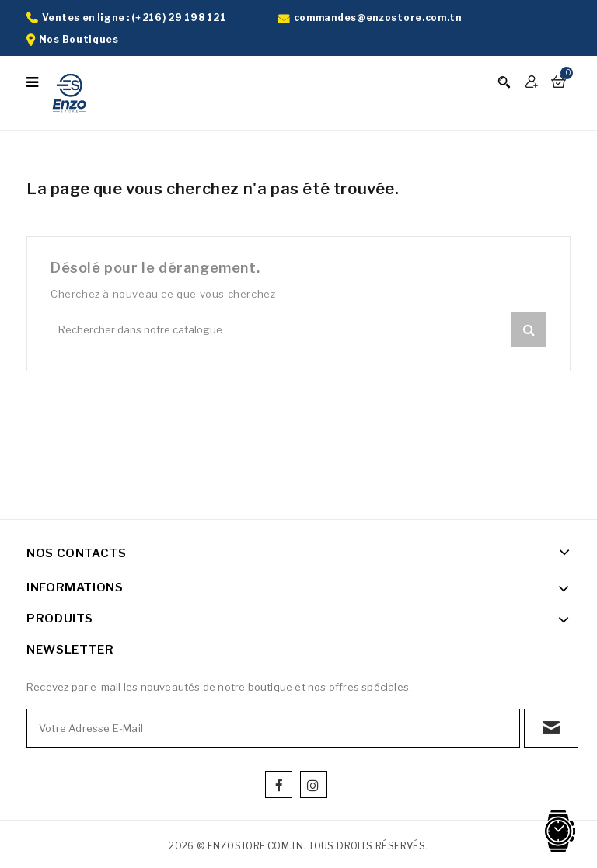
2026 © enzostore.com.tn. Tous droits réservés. (298, 846)
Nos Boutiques (79, 39)
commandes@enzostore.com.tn (378, 17)
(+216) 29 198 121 (178, 17)
